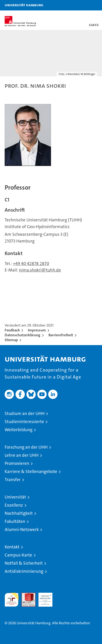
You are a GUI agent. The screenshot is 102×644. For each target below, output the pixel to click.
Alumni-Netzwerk (22, 529)
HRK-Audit (43, 598)
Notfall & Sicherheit (24, 563)
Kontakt (12, 547)
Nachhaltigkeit (19, 513)
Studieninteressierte (24, 422)
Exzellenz (14, 505)
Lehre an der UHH (22, 455)
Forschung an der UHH (26, 447)
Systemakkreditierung (62, 595)
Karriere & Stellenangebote (31, 471)
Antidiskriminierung (24, 571)
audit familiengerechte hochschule (12, 600)
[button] (84, 5)
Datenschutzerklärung (22, 335)
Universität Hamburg (24, 5)
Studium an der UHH (25, 413)
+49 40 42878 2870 (31, 264)
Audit (26, 595)
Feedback (12, 330)
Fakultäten (15, 521)
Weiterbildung (19, 430)
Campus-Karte (18, 555)
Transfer (13, 480)
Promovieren (17, 463)
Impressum (37, 330)
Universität (15, 497)
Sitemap (11, 340)
